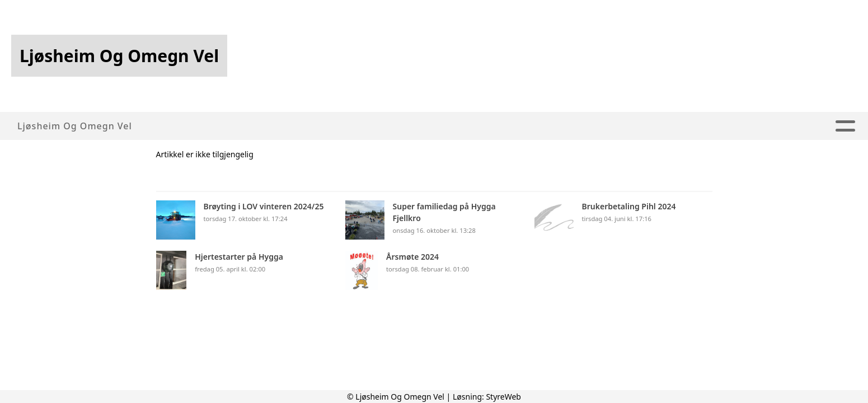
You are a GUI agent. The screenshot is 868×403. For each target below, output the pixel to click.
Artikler (341, 126)
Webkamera (543, 126)
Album (477, 126)
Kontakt (724, 126)
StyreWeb (503, 397)
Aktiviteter (412, 126)
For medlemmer (637, 126)
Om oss (281, 126)
